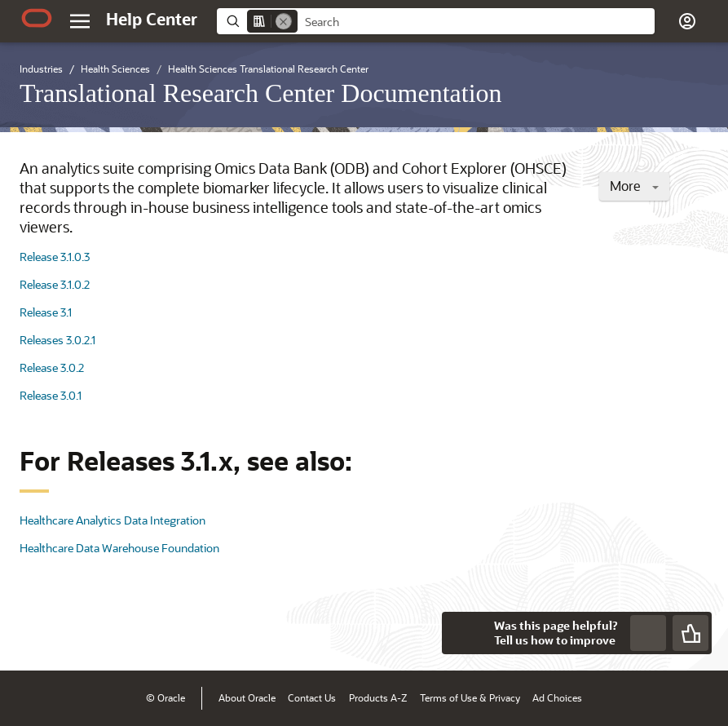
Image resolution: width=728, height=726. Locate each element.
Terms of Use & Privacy (470, 697)
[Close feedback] (463, 633)
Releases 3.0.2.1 (57, 340)
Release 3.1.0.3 (55, 257)
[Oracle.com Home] (37, 18)
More (634, 186)
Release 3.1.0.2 (55, 284)
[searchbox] (476, 22)
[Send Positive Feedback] (690, 633)
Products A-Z (378, 697)
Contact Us (312, 697)
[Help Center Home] (152, 19)
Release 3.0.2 (52, 367)
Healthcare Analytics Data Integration (113, 520)
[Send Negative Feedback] (648, 633)
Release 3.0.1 (51, 395)
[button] (687, 21)
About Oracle (247, 697)
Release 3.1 (46, 312)
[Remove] (284, 21)
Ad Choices (557, 697)
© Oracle (165, 697)
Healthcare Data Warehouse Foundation (119, 548)
